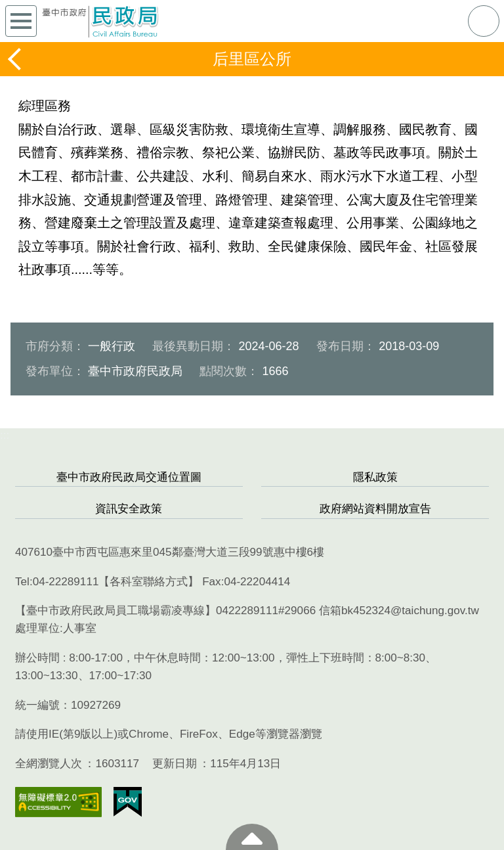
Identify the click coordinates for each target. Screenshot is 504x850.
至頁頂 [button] (252, 837)
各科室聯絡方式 (149, 582)
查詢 (484, 21)
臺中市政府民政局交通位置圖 (129, 477)
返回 (16, 59)
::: (5, 435)
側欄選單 (21, 21)
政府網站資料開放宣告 (375, 509)
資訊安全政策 (129, 509)
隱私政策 (375, 477)
